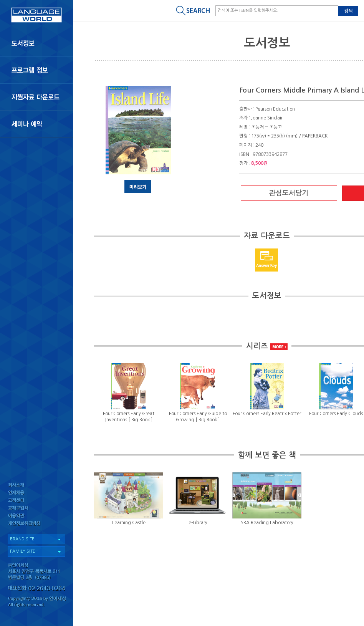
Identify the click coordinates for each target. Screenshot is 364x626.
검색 (348, 11)
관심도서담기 (289, 193)
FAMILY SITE (22, 551)
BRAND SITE (22, 539)
